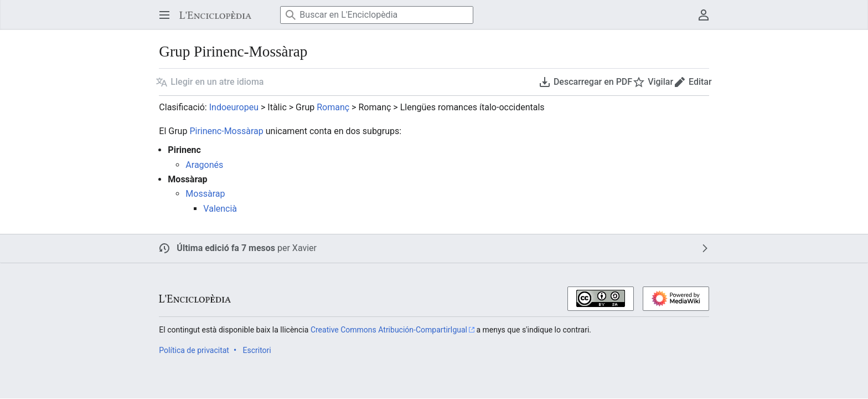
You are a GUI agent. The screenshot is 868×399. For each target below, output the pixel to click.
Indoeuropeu (234, 107)
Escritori (257, 350)
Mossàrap (205, 194)
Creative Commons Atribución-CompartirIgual (389, 330)
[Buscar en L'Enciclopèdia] (377, 15)
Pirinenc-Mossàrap (226, 131)
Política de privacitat (194, 350)
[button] (210, 82)
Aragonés (204, 165)
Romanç (333, 107)
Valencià (220, 209)
